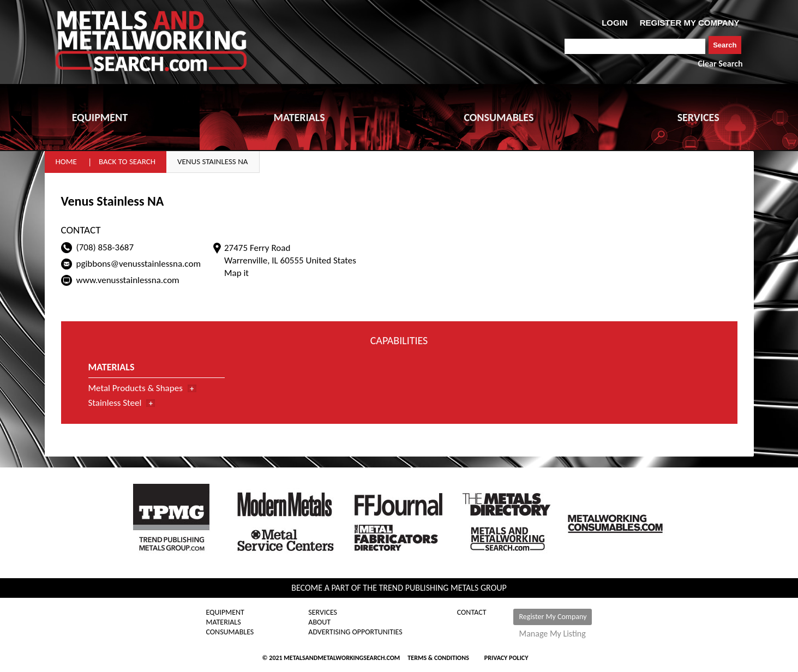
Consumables (230, 632)
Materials (224, 622)
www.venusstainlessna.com (128, 280)
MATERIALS (299, 117)
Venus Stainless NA (213, 161)
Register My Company (553, 617)
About (319, 622)
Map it (236, 273)
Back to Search (127, 161)
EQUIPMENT (100, 117)
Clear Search (721, 64)
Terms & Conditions (438, 658)
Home (66, 161)
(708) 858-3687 (105, 247)
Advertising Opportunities (355, 632)
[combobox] (635, 46)
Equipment (225, 613)
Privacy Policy (506, 658)
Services (323, 613)
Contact (472, 613)
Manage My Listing (552, 634)
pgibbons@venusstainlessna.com (139, 264)
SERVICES (698, 117)
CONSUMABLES (499, 117)
